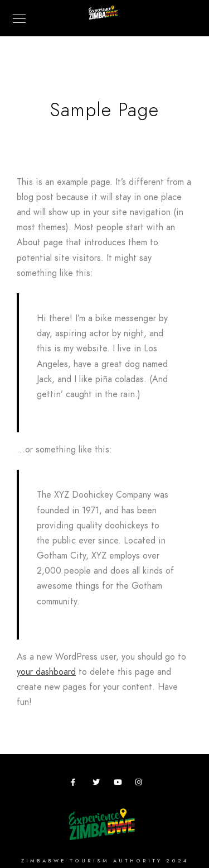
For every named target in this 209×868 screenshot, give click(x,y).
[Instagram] (141, 784)
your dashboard (46, 672)
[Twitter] (98, 784)
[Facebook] (76, 784)
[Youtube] (119, 784)
